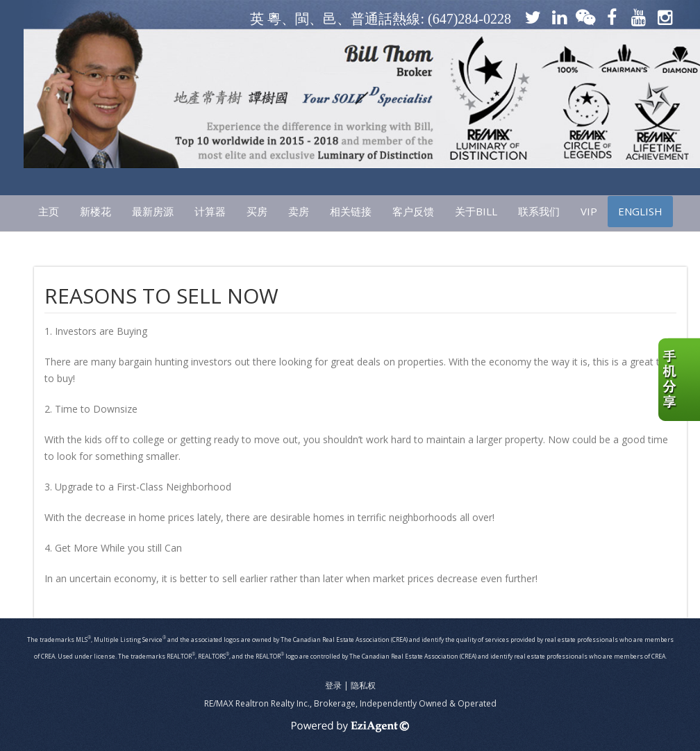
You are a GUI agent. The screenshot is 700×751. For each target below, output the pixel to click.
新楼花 (95, 211)
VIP (589, 211)
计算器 (210, 211)
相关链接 (351, 211)
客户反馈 (413, 211)
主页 (49, 211)
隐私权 (363, 685)
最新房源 (153, 211)
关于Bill (476, 211)
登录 (333, 685)
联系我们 (539, 211)
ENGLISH (640, 211)
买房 (257, 211)
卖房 (299, 211)
